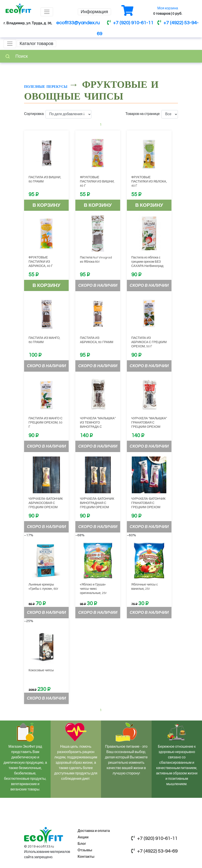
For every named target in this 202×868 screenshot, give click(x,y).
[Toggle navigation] (47, 12)
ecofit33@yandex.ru (78, 23)
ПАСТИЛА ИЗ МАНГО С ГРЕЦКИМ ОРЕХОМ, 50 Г (45, 423)
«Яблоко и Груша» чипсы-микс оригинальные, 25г (93, 589)
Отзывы (85, 850)
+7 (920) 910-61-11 (130, 23)
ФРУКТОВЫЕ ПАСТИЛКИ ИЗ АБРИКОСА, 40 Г (41, 262)
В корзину (46, 205)
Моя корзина (168, 8)
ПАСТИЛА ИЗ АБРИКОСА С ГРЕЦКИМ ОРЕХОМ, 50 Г (149, 342)
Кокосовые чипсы (41, 670)
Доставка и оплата (94, 831)
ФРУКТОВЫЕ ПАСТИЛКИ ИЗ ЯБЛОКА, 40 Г (149, 182)
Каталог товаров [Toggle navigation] (36, 44)
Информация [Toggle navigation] (94, 12)
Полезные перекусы (46, 86)
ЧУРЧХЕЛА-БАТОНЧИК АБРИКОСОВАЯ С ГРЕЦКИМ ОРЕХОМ (46, 503)
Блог (82, 844)
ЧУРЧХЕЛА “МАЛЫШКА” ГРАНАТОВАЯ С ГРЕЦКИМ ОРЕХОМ (149, 423)
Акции (83, 837)
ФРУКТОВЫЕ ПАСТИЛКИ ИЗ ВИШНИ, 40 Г (97, 182)
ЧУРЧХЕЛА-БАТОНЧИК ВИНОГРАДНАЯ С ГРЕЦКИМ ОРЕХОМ (97, 503)
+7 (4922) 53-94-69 (154, 851)
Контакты (86, 857)
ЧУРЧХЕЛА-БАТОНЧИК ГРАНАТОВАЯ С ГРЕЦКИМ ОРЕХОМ (148, 503)
